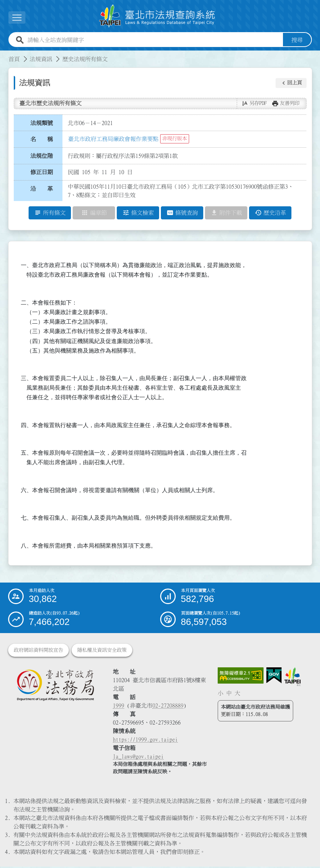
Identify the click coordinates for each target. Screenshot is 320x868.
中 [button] (229, 694)
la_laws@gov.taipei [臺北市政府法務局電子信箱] (138, 758)
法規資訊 (41, 60)
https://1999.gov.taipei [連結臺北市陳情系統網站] (145, 741)
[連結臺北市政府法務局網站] (55, 686)
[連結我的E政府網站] (274, 677)
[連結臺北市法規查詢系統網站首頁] (157, 17)
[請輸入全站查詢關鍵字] (154, 41)
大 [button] (237, 694)
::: (4, 56)
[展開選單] (17, 18)
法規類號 (42, 124)
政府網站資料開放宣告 (38, 651)
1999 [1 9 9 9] (119, 707)
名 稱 (42, 141)
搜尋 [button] (297, 41)
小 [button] (221, 694)
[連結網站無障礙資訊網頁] (241, 677)
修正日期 (42, 173)
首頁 (14, 60)
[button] (291, 84)
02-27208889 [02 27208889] (168, 707)
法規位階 (42, 157)
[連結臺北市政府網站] (292, 678)
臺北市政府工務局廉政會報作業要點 (113, 140)
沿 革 (42, 190)
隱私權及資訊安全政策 (102, 651)
